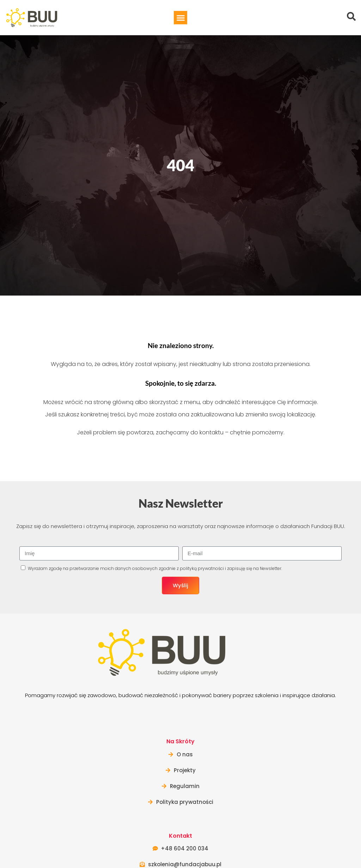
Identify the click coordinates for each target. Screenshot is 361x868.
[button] (180, 18)
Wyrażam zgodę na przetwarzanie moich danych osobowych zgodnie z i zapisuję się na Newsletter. (155, 568)
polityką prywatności (202, 568)
